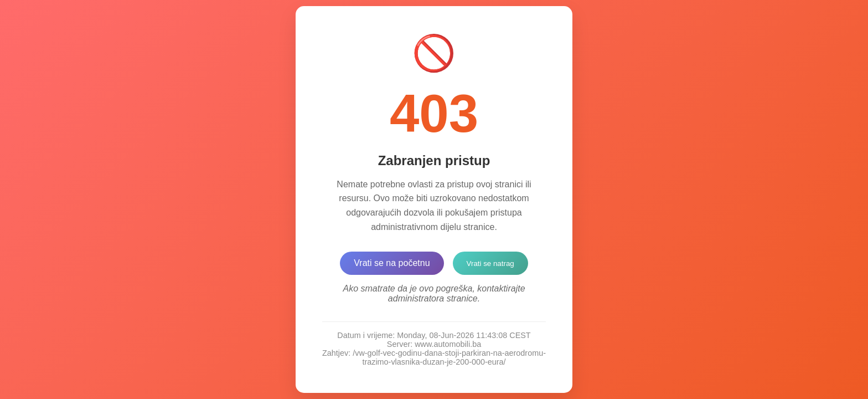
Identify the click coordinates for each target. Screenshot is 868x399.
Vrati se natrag (490, 264)
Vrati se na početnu (392, 263)
